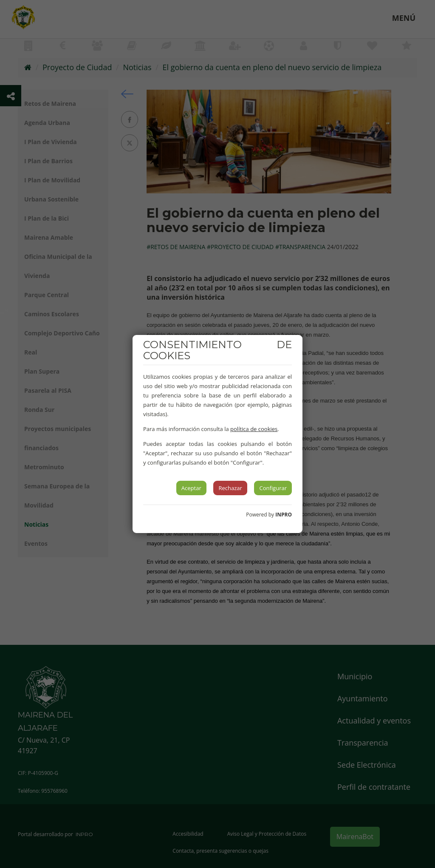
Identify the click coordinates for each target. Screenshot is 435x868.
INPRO (284, 515)
